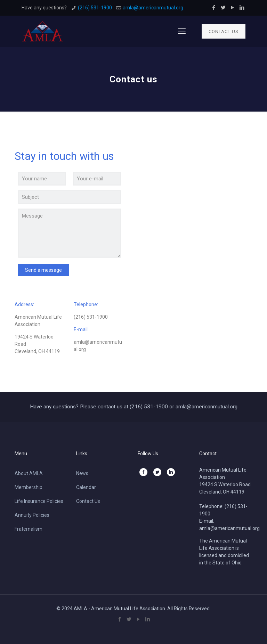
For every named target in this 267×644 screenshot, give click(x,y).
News (82, 473)
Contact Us (88, 501)
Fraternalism (29, 529)
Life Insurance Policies (39, 501)
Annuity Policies (32, 515)
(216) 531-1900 (95, 8)
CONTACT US (224, 31)
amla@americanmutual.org (153, 8)
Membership (29, 487)
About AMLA (29, 473)
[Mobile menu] (182, 31)
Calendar (86, 487)
